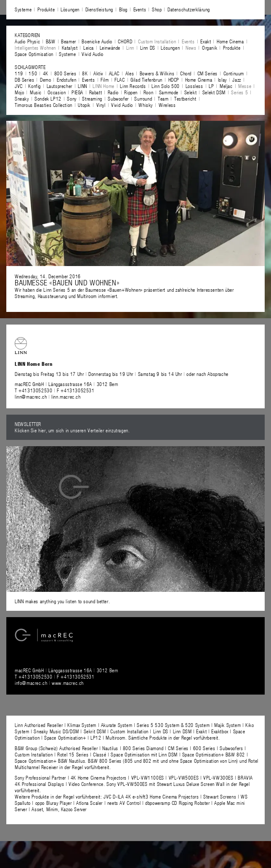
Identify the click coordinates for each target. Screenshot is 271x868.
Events (140, 9)
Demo (45, 80)
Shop (157, 9)
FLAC (120, 80)
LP (211, 86)
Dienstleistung (99, 9)
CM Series (207, 73)
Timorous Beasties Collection (44, 105)
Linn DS (148, 48)
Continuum (234, 73)
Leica (89, 48)
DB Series (24, 80)
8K (85, 73)
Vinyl (101, 105)
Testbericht (185, 99)
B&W (51, 41)
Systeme (23, 9)
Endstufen (66, 80)
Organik (210, 48)
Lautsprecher (60, 86)
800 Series (65, 73)
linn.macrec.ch (66, 397)
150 (33, 73)
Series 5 (239, 92)
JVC (19, 86)
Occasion (57, 92)
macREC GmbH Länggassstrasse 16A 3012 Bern (66, 384)
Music (36, 92)
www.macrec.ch (68, 683)
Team (163, 99)
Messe (245, 86)
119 (19, 73)
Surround (143, 99)
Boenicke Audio (97, 41)
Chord (186, 73)
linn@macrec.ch (31, 397)
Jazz (236, 80)
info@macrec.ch (31, 683)
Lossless (194, 86)
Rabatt (96, 92)
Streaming (92, 99)
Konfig (35, 86)
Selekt (191, 92)
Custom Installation (157, 41)
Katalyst (70, 48)
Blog (123, 9)
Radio (113, 92)
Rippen (131, 92)
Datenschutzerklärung (189, 9)
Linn (130, 48)
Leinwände (110, 48)
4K (46, 73)
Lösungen (70, 9)
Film (105, 80)
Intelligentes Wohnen (35, 48)
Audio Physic (27, 41)
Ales (130, 73)
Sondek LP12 (48, 99)
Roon (148, 92)
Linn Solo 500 (166, 86)
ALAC (114, 73)
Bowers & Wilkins (157, 73)
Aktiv (98, 73)
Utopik (84, 105)
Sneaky (22, 99)
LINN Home (103, 86)
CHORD (125, 41)
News (191, 48)
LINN (82, 86)
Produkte (46, 9)
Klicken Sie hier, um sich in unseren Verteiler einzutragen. (72, 430)
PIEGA (77, 92)
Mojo (19, 92)
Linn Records (133, 86)
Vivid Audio (93, 54)
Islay (222, 80)
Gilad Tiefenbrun (146, 80)
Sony (72, 99)
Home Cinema (230, 41)
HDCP (174, 80)
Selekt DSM (214, 92)
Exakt (206, 41)
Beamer (69, 41)
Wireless (167, 105)
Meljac (226, 86)
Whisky (146, 105)
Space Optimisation (34, 54)
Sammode (169, 92)
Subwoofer (118, 99)
